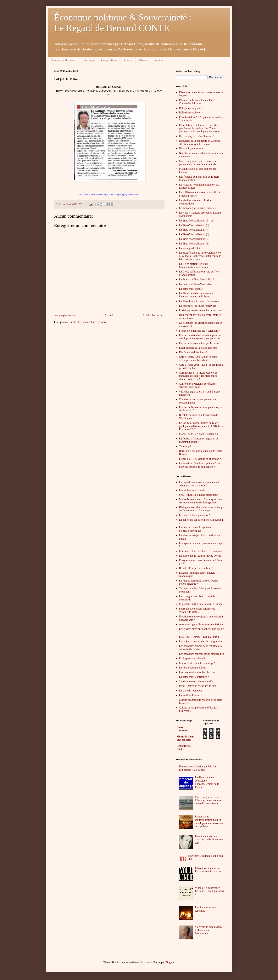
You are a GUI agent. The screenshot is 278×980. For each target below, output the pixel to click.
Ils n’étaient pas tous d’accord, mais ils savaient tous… (209, 840)
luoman (148, 963)
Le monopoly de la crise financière (198, 208)
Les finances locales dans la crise (197, 672)
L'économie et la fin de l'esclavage (198, 306)
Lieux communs (182, 729)
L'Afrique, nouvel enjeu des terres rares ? (201, 310)
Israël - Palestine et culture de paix (198, 686)
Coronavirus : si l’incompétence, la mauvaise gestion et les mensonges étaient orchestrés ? (198, 376)
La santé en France (189, 695)
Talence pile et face (190, 447)
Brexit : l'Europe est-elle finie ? (196, 568)
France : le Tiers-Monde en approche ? (200, 459)
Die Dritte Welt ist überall (193, 352)
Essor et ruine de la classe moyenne (198, 348)
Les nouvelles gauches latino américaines (202, 654)
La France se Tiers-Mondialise (196, 284)
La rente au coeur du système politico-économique (195, 529)
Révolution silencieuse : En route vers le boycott (208, 870)
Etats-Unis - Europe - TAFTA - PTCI (199, 637)
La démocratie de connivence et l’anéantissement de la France (196, 295)
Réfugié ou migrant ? (191, 108)
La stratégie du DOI (190, 248)
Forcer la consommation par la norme (199, 343)
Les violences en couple (192, 490)
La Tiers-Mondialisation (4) (194, 230)
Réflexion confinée (189, 113)
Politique (89, 60)
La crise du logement (191, 691)
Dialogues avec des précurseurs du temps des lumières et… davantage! (201, 509)
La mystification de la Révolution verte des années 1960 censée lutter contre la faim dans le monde (200, 256)
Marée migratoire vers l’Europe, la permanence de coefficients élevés (198, 163)
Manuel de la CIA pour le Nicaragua (199, 434)
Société (158, 60)
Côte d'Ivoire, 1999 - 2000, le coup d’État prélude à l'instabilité (198, 358)
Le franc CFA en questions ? (195, 515)
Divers (143, 60)
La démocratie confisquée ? (194, 677)
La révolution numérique (193, 668)
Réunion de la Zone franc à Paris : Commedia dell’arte (198, 102)
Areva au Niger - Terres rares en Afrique (201, 624)
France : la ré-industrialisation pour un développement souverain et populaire (200, 337)
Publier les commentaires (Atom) (88, 322)
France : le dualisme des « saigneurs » (200, 331)
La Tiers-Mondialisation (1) (194, 244)
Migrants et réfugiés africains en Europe (201, 604)
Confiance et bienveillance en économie (201, 551)
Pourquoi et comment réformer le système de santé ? (197, 610)
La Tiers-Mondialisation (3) (194, 234)
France (128, 60)
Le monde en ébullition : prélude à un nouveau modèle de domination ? (199, 465)
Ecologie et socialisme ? (192, 659)
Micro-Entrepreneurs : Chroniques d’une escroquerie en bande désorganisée (201, 501)
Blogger (170, 963)
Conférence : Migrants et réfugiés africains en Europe (197, 385)
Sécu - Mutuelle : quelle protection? (199, 495)
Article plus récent (65, 315)
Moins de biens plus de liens (185, 738)
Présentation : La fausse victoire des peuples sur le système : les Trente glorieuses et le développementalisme (199, 128)
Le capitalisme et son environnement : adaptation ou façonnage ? (200, 484)
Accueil (109, 315)
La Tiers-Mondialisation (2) (194, 239)
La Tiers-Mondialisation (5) (194, 225)
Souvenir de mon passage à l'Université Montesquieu (209, 930)
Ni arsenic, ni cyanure (191, 149)
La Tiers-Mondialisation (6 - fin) (197, 221)
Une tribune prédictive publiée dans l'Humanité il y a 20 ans (198, 768)
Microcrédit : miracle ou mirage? (197, 663)
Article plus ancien (153, 315)
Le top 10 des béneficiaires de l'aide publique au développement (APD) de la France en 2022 (201, 426)
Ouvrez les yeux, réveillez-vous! (197, 136)
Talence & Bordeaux (64, 60)
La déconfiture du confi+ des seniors (199, 301)
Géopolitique (109, 60)
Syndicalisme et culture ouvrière (197, 682)
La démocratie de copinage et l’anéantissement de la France (207, 782)
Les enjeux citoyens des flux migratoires (201, 642)
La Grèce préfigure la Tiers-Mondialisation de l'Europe (194, 266)
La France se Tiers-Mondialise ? (197, 280)
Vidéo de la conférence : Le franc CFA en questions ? (209, 891)
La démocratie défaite (191, 289)
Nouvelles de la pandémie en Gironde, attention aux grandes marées (200, 142)
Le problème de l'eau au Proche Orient (200, 556)
